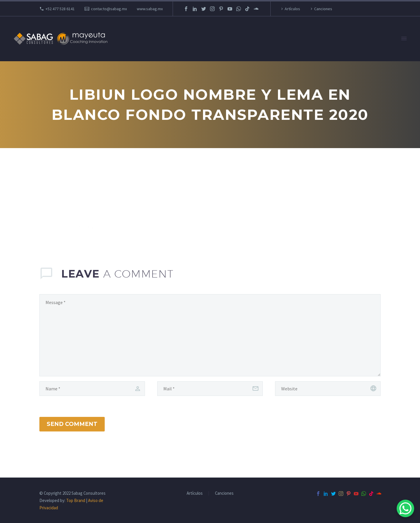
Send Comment (72, 424)
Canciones (323, 9)
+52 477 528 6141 (60, 9)
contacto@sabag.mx (109, 9)
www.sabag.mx (150, 9)
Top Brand (76, 500)
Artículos (292, 9)
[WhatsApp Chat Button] (405, 508)
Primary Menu (404, 38)
